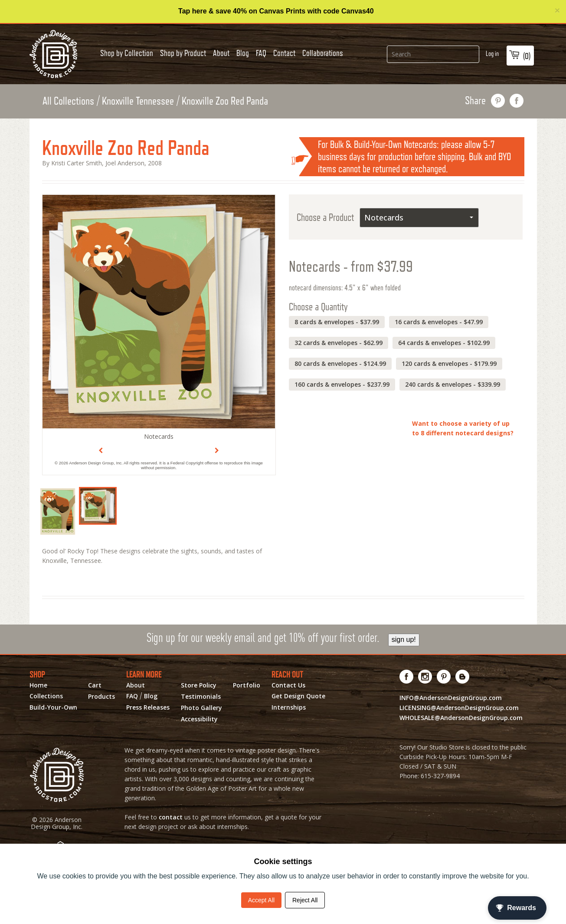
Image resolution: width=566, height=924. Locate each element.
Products (101, 697)
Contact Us (288, 685)
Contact (284, 53)
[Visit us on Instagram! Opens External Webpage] (425, 677)
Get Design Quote (298, 696)
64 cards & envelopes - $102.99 (444, 343)
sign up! (404, 640)
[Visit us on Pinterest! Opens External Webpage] (444, 677)
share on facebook (517, 101)
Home (38, 685)
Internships (289, 707)
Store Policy (199, 685)
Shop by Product (183, 53)
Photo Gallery (201, 708)
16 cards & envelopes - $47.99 (439, 322)
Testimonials (201, 697)
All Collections (68, 101)
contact (171, 817)
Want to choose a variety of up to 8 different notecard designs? (463, 428)
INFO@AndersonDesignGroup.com (451, 698)
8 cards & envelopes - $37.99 (337, 322)
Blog (243, 53)
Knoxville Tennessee (138, 101)
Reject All (305, 900)
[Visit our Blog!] (463, 677)
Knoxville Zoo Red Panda (225, 101)
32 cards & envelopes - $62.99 (339, 343)
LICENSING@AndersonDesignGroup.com (459, 708)
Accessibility (199, 719)
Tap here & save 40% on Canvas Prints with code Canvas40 (276, 11)
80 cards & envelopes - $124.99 (340, 363)
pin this (498, 101)
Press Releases (148, 707)
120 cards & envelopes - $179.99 (449, 363)
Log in (492, 54)
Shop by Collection (127, 53)
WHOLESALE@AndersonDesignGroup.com (461, 718)
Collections (46, 696)
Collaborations (323, 53)
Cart (95, 685)
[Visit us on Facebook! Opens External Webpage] (407, 677)
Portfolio (247, 685)
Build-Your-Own (53, 707)
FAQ (261, 53)
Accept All (261, 900)
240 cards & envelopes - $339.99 (453, 384)
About (221, 53)
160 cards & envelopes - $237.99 (342, 384)
